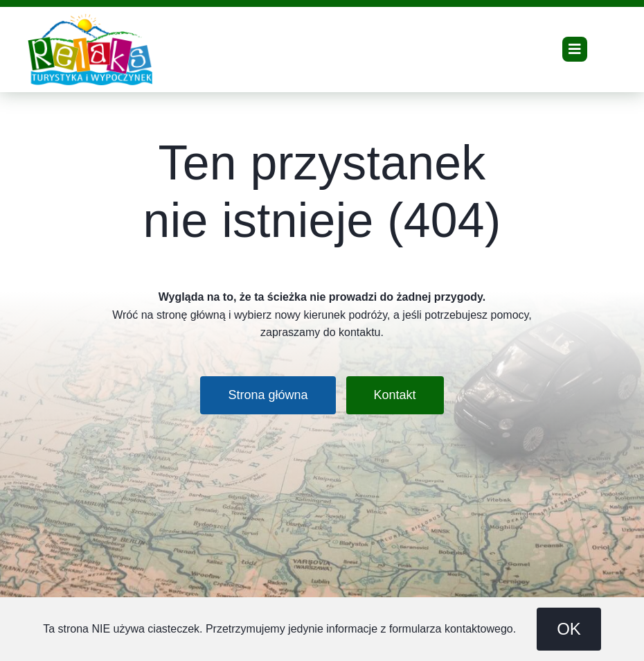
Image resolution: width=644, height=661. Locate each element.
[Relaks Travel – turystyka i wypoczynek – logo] (90, 19)
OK (569, 629)
